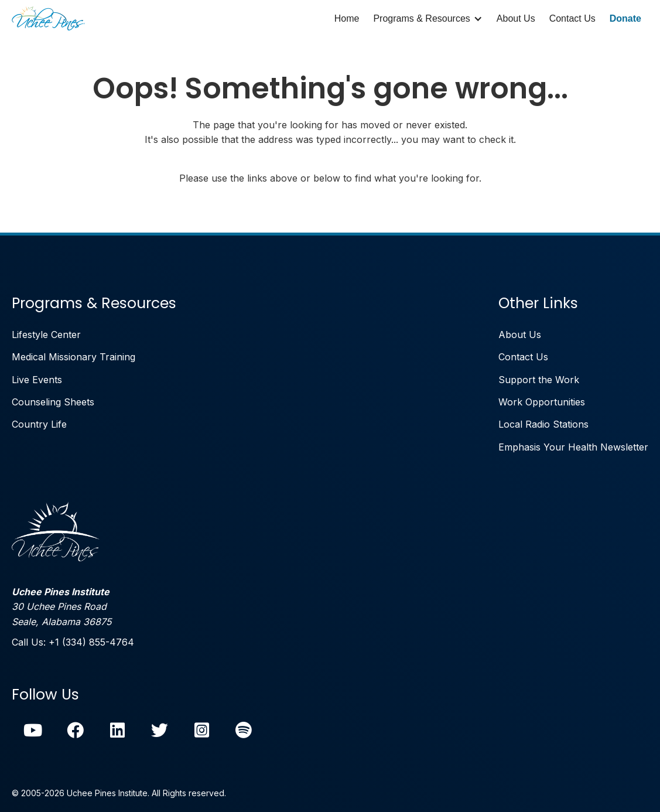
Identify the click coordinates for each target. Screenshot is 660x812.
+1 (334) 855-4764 (91, 642)
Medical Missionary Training (73, 357)
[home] (48, 19)
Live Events (37, 380)
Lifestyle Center (46, 335)
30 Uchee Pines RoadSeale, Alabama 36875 (61, 607)
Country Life (39, 424)
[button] (428, 19)
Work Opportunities (542, 402)
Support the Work (539, 380)
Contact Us (572, 18)
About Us (516, 18)
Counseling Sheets (53, 402)
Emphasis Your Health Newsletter (573, 447)
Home (347, 18)
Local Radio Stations (543, 424)
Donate (625, 18)
